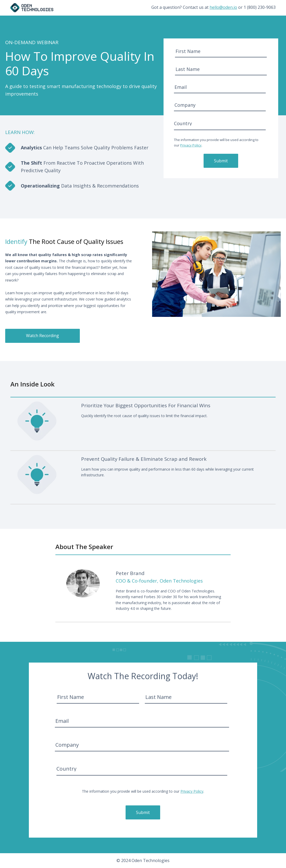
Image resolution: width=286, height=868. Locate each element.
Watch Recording (43, 336)
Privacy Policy (191, 145)
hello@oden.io (223, 7)
